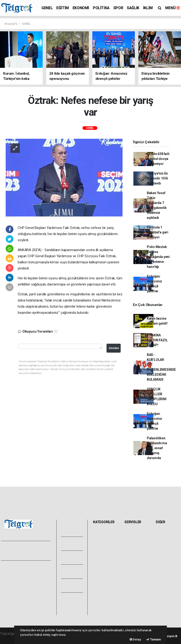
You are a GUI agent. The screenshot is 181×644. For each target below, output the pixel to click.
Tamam (154, 639)
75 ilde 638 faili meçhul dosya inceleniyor (158, 159)
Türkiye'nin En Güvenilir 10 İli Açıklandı (157, 178)
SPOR (118, 8)
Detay (135, 639)
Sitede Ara (165, 533)
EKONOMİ (81, 8)
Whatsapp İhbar (14, 603)
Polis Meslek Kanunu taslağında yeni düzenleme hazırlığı (158, 257)
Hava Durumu (136, 533)
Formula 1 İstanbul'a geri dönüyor (158, 232)
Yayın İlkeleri (11, 577)
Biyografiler (166, 543)
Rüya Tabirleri (167, 548)
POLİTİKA (101, 8)
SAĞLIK (133, 8)
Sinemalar (133, 567)
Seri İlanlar (134, 573)
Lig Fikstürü (134, 557)
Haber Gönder (12, 608)
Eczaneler (133, 552)
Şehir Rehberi (136, 578)
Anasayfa (11, 24)
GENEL (47, 8)
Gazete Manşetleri (134, 585)
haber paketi (9, 639)
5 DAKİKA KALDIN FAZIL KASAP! (157, 340)
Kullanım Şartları (14, 597)
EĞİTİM (63, 8)
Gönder (114, 348)
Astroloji (163, 553)
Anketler (163, 538)
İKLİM (148, 8)
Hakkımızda (11, 572)
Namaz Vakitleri (132, 545)
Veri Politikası (12, 582)
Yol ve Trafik (135, 538)
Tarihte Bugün (136, 562)
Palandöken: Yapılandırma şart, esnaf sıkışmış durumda (157, 448)
